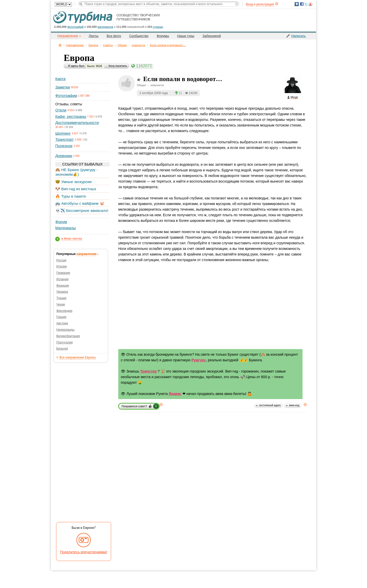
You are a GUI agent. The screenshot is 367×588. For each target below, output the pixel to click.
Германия (63, 273)
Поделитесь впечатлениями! (84, 552)
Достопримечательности (77, 123)
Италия (62, 266)
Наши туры (186, 36)
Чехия (61, 304)
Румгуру (199, 360)
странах (158, 27)
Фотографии (66, 95)
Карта (60, 79)
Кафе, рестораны (71, 116)
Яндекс (175, 394)
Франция (63, 286)
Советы (108, 45)
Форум (61, 222)
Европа (94, 45)
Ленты (94, 36)
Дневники (64, 156)
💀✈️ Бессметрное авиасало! (82, 210)
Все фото (114, 36)
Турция (61, 298)
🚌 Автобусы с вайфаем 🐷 (80, 203)
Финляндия (64, 311)
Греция (61, 317)
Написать (299, 36)
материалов (105, 27)
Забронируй (212, 36)
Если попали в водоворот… (168, 45)
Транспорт (64, 139)
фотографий (75, 27)
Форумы (163, 36)
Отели (61, 110)
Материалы (65, 228)
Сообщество (139, 36)
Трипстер (148, 371)
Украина (62, 292)
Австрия (62, 323)
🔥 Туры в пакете (71, 196)
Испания (62, 279)
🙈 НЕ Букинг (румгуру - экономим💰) (77, 172)
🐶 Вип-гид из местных (76, 189)
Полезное (64, 146)
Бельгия (62, 349)
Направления (75, 45)
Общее (122, 45)
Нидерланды (65, 330)
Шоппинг (63, 133)
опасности (139, 45)
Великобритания (68, 336)
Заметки (63, 87)
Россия (61, 260)
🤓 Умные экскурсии (73, 182)
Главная (60, 45)
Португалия (64, 342)
